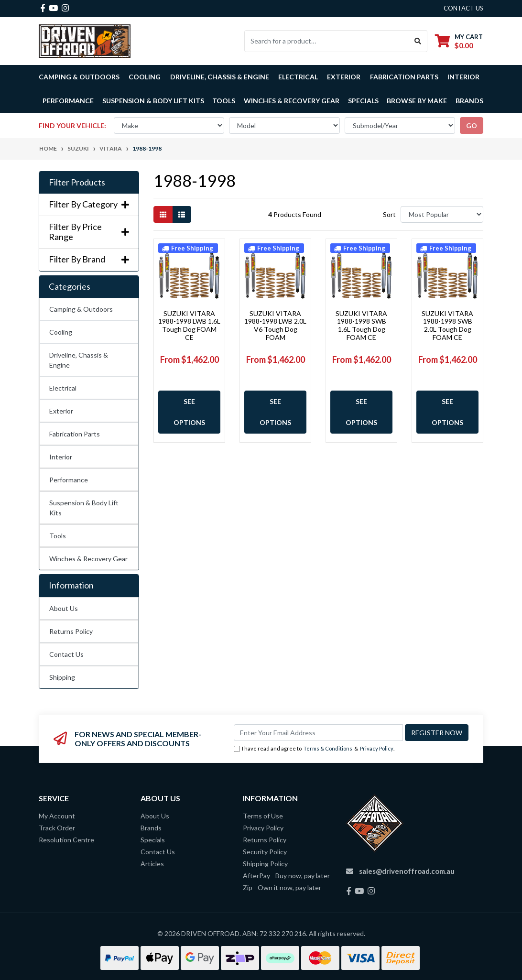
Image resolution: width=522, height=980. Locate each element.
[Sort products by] (442, 214)
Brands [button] (469, 101)
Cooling (61, 332)
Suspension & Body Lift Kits (84, 508)
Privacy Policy (377, 748)
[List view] (182, 214)
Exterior (61, 411)
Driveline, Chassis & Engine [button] (220, 77)
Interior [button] (463, 77)
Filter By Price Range (89, 232)
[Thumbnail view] (163, 214)
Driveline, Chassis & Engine (79, 360)
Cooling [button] (145, 77)
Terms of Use (263, 816)
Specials (363, 101)
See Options (189, 412)
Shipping (62, 677)
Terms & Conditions (328, 748)
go (472, 125)
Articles (152, 864)
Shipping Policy (265, 864)
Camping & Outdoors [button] (79, 77)
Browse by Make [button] (417, 101)
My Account (57, 816)
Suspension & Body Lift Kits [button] (153, 101)
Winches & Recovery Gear (88, 559)
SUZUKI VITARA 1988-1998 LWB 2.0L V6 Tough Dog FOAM (275, 325)
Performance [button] (68, 101)
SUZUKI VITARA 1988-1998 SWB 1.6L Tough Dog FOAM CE (361, 325)
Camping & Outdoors (81, 309)
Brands (151, 828)
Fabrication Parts (404, 77)
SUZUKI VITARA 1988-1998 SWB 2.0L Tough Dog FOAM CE (447, 325)
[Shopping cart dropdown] (459, 41)
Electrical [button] (298, 77)
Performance (69, 480)
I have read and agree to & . (314, 749)
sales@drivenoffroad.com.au (407, 871)
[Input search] (327, 41)
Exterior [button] (344, 77)
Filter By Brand (89, 259)
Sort (389, 214)
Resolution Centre (66, 840)
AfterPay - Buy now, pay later (286, 876)
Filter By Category (89, 204)
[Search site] (418, 41)
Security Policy (265, 852)
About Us (64, 608)
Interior (61, 457)
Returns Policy (71, 631)
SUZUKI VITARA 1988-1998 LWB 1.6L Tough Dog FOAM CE (189, 325)
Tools (224, 101)
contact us (463, 8)
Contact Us (66, 654)
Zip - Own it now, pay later (282, 887)
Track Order (57, 828)
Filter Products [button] (77, 182)
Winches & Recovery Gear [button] (292, 101)
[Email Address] (318, 733)
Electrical (63, 388)
